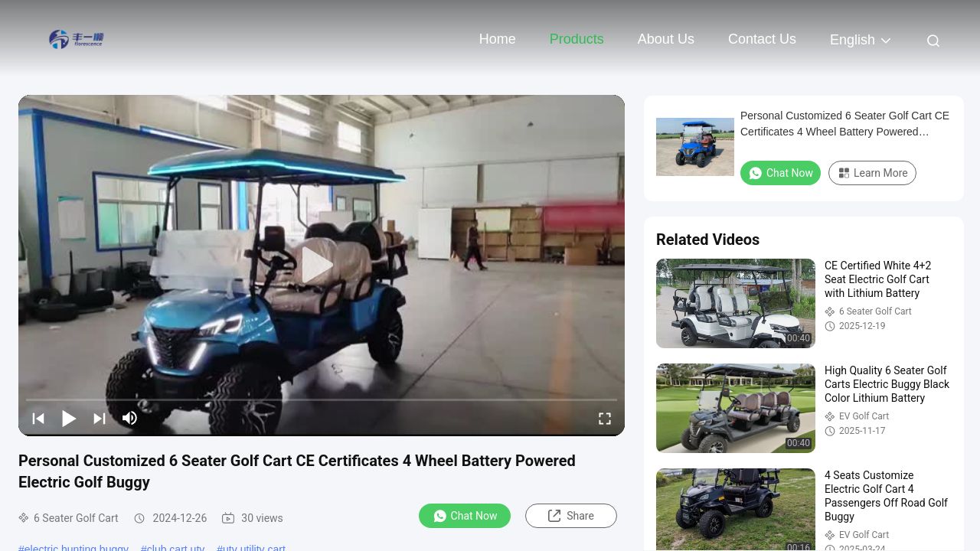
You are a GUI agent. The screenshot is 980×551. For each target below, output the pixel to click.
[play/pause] (69, 418)
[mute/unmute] (130, 418)
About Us (666, 39)
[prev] (38, 418)
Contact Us (762, 39)
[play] (322, 266)
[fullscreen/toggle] (605, 418)
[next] (100, 418)
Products (577, 39)
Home (498, 39)
